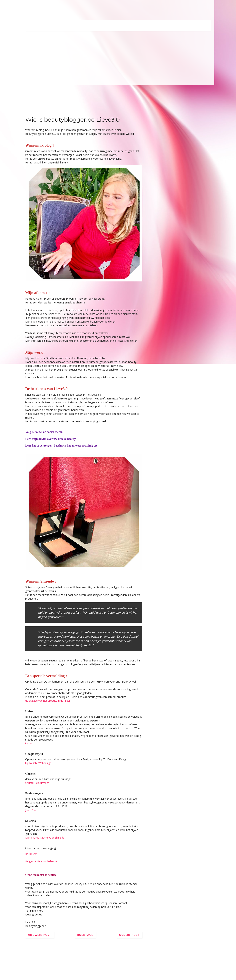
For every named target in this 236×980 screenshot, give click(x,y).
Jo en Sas (31, 810)
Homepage (85, 935)
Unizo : (29, 743)
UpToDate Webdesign (38, 763)
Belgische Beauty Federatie (41, 861)
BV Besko (31, 854)
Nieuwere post (40, 935)
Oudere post (129, 935)
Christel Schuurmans (37, 783)
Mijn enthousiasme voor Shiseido (45, 838)
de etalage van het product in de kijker (48, 701)
